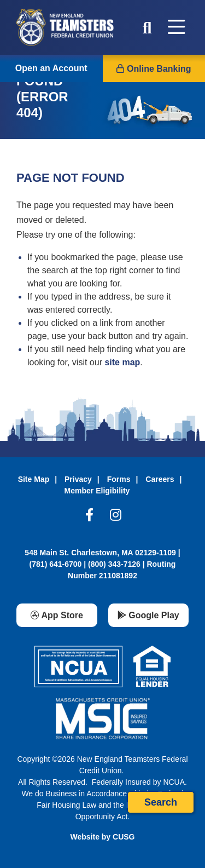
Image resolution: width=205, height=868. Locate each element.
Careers (160, 479)
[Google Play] (149, 615)
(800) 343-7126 (114, 564)
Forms (119, 479)
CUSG (124, 837)
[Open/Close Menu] (177, 27)
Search (161, 802)
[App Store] (57, 615)
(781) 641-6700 (56, 564)
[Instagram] (115, 518)
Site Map (34, 479)
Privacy (78, 479)
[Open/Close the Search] (147, 27)
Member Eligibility (97, 491)
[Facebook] (90, 518)
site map (122, 362)
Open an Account (51, 68)
